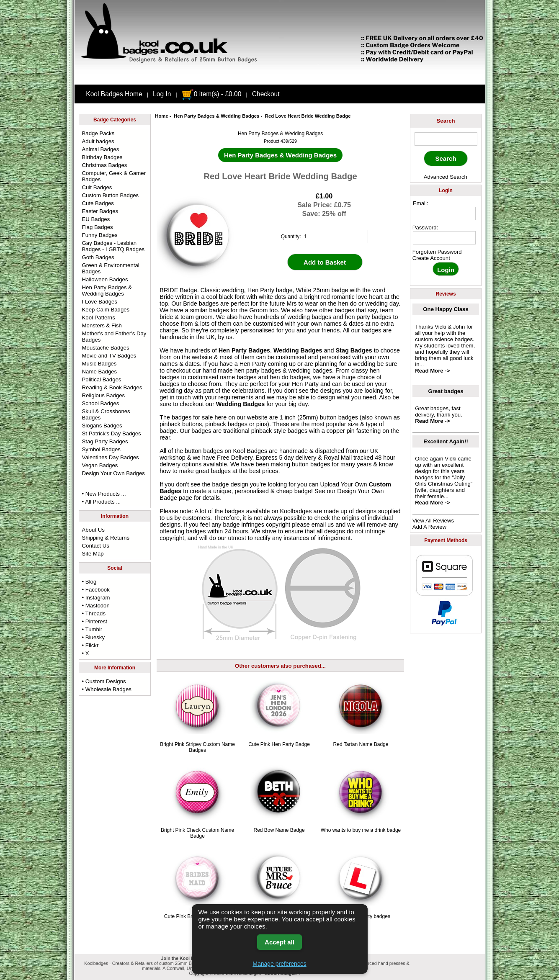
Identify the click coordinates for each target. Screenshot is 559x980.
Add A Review (429, 527)
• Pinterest (95, 621)
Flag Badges (98, 227)
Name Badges (100, 372)
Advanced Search (446, 177)
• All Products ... (102, 502)
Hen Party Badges (244, 350)
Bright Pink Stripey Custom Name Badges (197, 747)
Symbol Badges (101, 449)
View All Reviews (433, 521)
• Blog (89, 582)
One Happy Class (446, 309)
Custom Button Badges (111, 195)
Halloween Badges (105, 279)
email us (323, 525)
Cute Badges (98, 203)
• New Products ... (104, 494)
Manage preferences (279, 964)
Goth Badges (98, 257)
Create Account (431, 258)
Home (162, 116)
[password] (444, 238)
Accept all (279, 942)
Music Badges (99, 364)
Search (446, 121)
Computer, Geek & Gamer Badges (114, 176)
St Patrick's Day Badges (112, 433)
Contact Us (96, 546)
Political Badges (102, 379)
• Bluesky (93, 637)
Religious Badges (104, 395)
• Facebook (96, 590)
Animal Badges (101, 149)
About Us (93, 530)
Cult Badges (97, 187)
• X (86, 653)
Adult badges (98, 141)
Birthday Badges (102, 157)
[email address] (444, 213)
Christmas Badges (105, 165)
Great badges (446, 391)
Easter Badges (100, 211)
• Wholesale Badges (107, 689)
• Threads (94, 613)
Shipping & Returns (106, 538)
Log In (162, 94)
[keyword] (446, 139)
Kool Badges (250, 451)
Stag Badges (354, 350)
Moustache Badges (106, 348)
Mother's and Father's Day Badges (114, 337)
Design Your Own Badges (113, 473)
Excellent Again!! (446, 441)
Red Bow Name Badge (279, 830)
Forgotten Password (437, 252)
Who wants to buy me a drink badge (361, 830)
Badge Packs (98, 133)
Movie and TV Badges (109, 356)
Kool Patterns (99, 318)
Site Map (93, 554)
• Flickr (90, 645)
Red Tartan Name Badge (361, 744)
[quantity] (335, 237)
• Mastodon (96, 606)
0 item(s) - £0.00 (212, 94)
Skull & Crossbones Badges (106, 414)
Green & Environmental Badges (111, 268)
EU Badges (96, 219)
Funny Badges (100, 235)
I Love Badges (100, 302)
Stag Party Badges (105, 441)
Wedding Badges (298, 350)
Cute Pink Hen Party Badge (279, 744)
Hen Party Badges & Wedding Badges (216, 116)
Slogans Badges (102, 426)
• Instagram (96, 598)
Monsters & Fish (102, 325)
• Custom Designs (104, 681)
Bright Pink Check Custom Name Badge (197, 833)
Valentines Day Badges (111, 457)
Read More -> (432, 371)
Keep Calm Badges (106, 310)
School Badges (101, 403)
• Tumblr (92, 629)
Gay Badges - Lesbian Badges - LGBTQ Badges (113, 246)
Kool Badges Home (114, 94)
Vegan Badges (100, 465)
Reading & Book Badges (112, 387)
